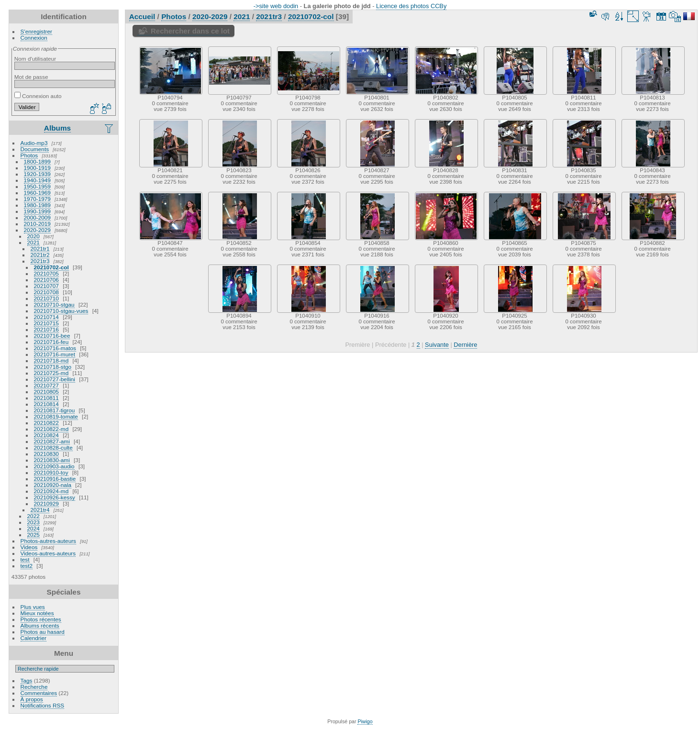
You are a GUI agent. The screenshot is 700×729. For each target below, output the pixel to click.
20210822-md (51, 429)
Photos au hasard (43, 632)
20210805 (46, 392)
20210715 (46, 323)
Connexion (34, 38)
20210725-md (51, 373)
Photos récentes (41, 619)
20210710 (46, 298)
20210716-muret (55, 354)
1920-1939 (37, 174)
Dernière (465, 345)
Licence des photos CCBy (411, 6)
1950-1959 (37, 186)
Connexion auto (38, 96)
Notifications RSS (43, 705)
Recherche (34, 687)
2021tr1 (40, 249)
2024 (33, 528)
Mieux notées (37, 613)
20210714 (46, 317)
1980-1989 (37, 205)
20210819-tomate (56, 416)
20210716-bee (52, 336)
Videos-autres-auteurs (48, 553)
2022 (33, 516)
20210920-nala (53, 485)
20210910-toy (51, 472)
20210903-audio (54, 466)
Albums (57, 128)
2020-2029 (37, 230)
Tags (27, 680)
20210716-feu (51, 342)
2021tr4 (40, 510)
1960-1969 (37, 193)
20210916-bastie (55, 479)
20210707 (46, 286)
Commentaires (39, 693)
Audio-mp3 (34, 143)
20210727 (46, 385)
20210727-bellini (55, 379)
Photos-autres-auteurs (48, 541)
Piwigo (365, 721)
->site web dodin (276, 6)
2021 (33, 242)
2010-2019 (37, 224)
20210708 (46, 292)
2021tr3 (40, 261)
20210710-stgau (54, 304)
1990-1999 (37, 211)
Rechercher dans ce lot (190, 31)
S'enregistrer (36, 31)
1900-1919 (37, 168)
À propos (32, 699)
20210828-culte (53, 447)
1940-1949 (37, 180)
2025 (33, 535)
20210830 (46, 454)
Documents (35, 149)
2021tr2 (40, 255)
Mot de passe (31, 77)
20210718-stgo (53, 367)
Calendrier (33, 638)
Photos (29, 155)
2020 (33, 236)
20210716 (46, 329)
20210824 (46, 435)
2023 (33, 522)
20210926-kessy (55, 497)
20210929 (46, 503)
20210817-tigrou (55, 410)
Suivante (437, 345)
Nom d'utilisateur (35, 59)
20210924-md (51, 491)
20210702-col (51, 267)
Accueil (142, 17)
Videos (29, 547)
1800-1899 (37, 161)
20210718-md (51, 360)
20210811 (46, 398)
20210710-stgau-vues (61, 311)
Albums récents (40, 625)
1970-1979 (37, 199)
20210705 (46, 273)
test (25, 559)
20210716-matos (55, 348)
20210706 (46, 280)
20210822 (46, 423)
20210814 (46, 404)
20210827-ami (52, 441)
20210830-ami (52, 460)
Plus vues (33, 607)
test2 (27, 566)
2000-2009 (37, 217)
